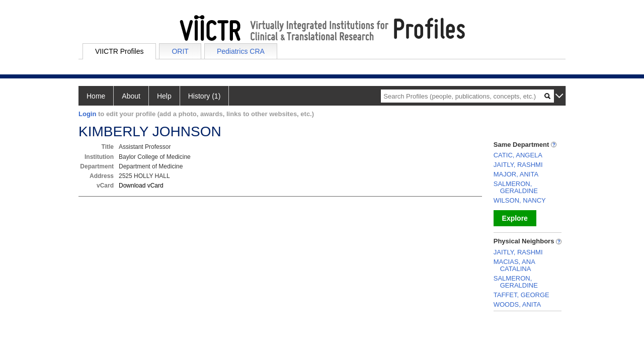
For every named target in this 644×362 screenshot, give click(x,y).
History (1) (205, 96)
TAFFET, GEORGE (521, 295)
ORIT (180, 51)
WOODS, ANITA (517, 304)
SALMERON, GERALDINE (516, 187)
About (131, 96)
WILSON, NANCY (520, 200)
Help (164, 96)
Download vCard (141, 186)
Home (96, 96)
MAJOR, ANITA (516, 174)
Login (87, 114)
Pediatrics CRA (241, 51)
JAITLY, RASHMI (518, 165)
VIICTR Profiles (119, 51)
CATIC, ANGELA (518, 155)
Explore (515, 218)
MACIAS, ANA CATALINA (514, 265)
